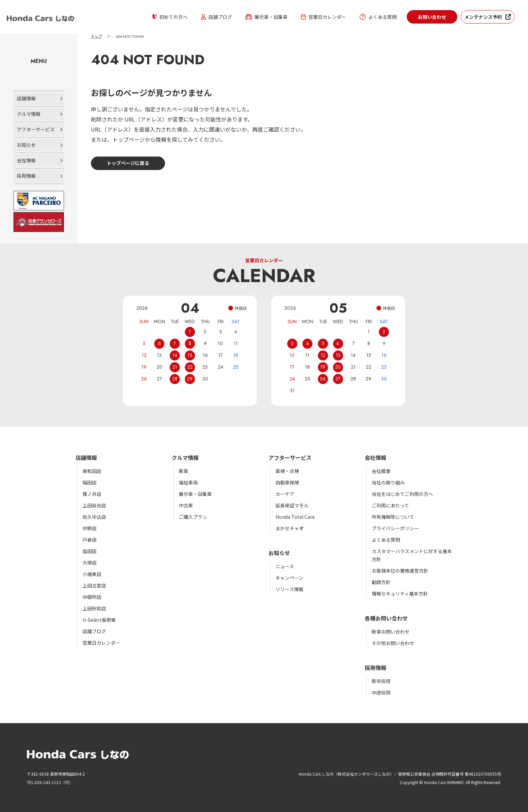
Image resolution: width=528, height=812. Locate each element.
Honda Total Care (295, 517)
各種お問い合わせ (386, 618)
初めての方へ (170, 17)
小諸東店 (92, 574)
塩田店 (90, 551)
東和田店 (92, 471)
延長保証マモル (292, 505)
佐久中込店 (94, 517)
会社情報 (26, 160)
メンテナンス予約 (483, 17)
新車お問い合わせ (391, 632)
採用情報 (26, 176)
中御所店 (92, 597)
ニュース (285, 566)
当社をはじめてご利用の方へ (402, 494)
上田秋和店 (94, 608)
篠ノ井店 (92, 494)
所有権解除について (393, 517)
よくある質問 (378, 17)
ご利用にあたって (390, 505)
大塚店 (90, 563)
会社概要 (381, 471)
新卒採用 (381, 681)
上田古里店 (94, 585)
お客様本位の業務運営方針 (400, 571)
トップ (96, 36)
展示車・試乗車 (267, 17)
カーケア (285, 494)
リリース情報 (289, 589)
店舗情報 (26, 98)
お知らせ (26, 145)
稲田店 (90, 482)
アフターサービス (36, 129)
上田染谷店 (94, 505)
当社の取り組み (388, 482)
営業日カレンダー (324, 17)
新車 (184, 471)
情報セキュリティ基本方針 (400, 594)
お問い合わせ (432, 17)
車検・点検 (287, 471)
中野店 (90, 528)
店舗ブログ (217, 17)
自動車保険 (287, 482)
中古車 (186, 505)
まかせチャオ (290, 528)
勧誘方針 (381, 582)
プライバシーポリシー (395, 528)
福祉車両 (188, 482)
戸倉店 (90, 540)
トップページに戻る (128, 163)
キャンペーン (289, 578)
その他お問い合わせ (393, 643)
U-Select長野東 (99, 620)
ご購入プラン (193, 517)
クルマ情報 (29, 114)
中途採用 (381, 692)
